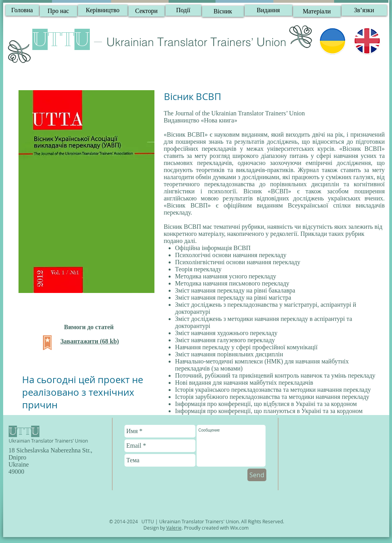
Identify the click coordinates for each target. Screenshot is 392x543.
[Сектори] (147, 11)
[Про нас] (59, 11)
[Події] (183, 10)
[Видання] (268, 10)
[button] (364, 10)
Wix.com (239, 528)
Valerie (174, 528)
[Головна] (22, 10)
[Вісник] (223, 11)
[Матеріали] (317, 11)
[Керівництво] (103, 10)
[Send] (257, 475)
